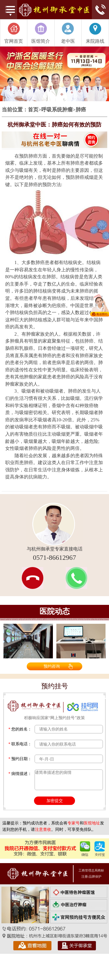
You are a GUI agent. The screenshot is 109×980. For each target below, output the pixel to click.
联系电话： (20, 744)
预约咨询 (52, 666)
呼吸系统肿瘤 (57, 110)
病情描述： (20, 774)
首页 (33, 110)
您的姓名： (20, 729)
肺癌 (81, 110)
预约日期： (20, 759)
